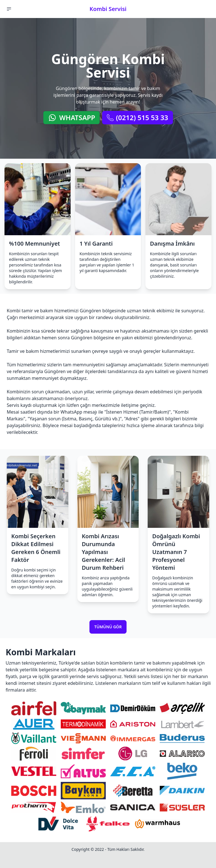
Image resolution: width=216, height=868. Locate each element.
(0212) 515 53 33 (137, 117)
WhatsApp (71, 117)
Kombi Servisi (108, 9)
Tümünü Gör (108, 627)
